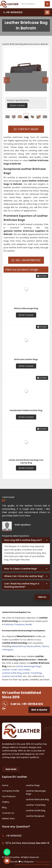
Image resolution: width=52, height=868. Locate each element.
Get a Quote (39, 710)
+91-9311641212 (13, 12)
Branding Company (41, 864)
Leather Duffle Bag (12, 673)
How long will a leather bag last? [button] (23, 540)
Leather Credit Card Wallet (16, 670)
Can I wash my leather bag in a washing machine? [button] (22, 585)
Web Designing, (43, 862)
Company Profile (11, 791)
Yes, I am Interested (26, 260)
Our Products (9, 796)
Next (45, 80)
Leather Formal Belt (12, 676)
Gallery (6, 802)
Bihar (38, 646)
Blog (4, 807)
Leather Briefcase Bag (37, 799)
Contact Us (8, 813)
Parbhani (9, 624)
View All (42, 597)
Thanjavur (19, 624)
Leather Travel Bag (32, 673)
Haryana (30, 646)
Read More (11, 769)
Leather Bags (33, 785)
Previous (7, 80)
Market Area (8, 818)
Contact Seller (26, 129)
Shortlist (42, 276)
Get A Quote (26, 315)
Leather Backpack (35, 816)
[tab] (26, 540)
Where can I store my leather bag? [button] (24, 576)
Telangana (8, 650)
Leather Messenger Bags (28, 666)
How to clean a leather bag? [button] (21, 569)
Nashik (28, 624)
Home (5, 785)
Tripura (45, 646)
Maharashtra (18, 646)
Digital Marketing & (23, 864)
